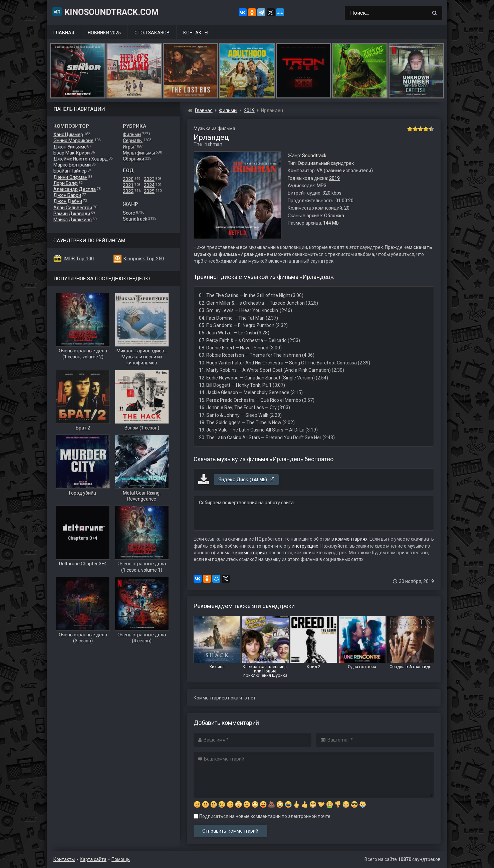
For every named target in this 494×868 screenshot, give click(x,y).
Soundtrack (135, 219)
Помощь (121, 859)
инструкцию (305, 546)
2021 (128, 185)
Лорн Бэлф (66, 183)
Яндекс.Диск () (246, 480)
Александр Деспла (75, 189)
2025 (149, 191)
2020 (128, 179)
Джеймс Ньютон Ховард (81, 159)
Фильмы (132, 134)
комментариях (351, 539)
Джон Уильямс (70, 147)
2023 (149, 179)
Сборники (134, 159)
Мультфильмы (139, 153)
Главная (64, 33)
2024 (149, 185)
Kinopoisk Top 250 (144, 259)
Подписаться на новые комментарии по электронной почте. (263, 816)
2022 (128, 191)
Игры (128, 147)
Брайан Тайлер (70, 171)
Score (129, 213)
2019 (334, 178)
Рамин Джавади (72, 214)
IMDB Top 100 (79, 259)
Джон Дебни (68, 201)
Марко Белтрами (72, 165)
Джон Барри (67, 195)
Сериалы (133, 140)
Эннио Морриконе (73, 140)
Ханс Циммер (68, 134)
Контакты (196, 33)
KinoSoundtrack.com (105, 12)
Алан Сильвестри (73, 208)
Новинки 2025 (104, 33)
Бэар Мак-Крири (72, 153)
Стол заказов (152, 33)
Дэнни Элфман (70, 177)
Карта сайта (93, 859)
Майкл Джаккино (73, 220)
